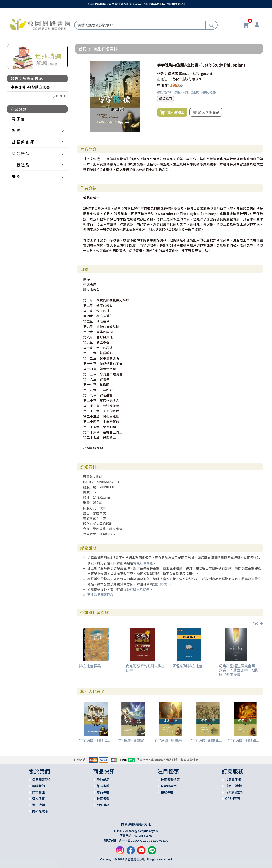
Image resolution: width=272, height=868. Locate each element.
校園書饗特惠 (170, 780)
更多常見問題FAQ (100, 595)
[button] (147, 65)
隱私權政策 (40, 811)
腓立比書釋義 (90, 666)
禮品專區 (103, 792)
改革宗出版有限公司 (187, 79)
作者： (162, 73)
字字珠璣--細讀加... (132, 740)
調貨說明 (166, 98)
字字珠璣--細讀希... (206, 740)
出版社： (164, 79)
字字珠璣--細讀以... (95, 740)
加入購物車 (172, 112)
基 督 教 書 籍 (23, 142)
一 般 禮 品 (21, 165)
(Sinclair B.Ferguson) (195, 73)
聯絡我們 (38, 786)
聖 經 (16, 130)
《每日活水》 (235, 786)
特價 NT (163, 85)
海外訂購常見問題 (137, 589)
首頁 (83, 49)
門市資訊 (38, 792)
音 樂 (16, 177)
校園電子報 (233, 780)
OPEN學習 (233, 798)
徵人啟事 (38, 798)
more (256, 623)
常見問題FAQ (41, 780)
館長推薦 (103, 786)
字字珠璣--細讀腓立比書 (30, 87)
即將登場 (103, 805)
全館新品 (103, 780)
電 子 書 (18, 119)
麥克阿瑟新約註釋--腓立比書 (145, 668)
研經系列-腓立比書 (187, 666)
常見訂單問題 (143, 563)
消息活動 (38, 805)
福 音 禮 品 (21, 153)
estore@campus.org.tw (142, 831)
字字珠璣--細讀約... (169, 740)
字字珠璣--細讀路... (244, 740)
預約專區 (167, 792)
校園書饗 (103, 798)
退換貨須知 (161, 584)
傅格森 (173, 73)
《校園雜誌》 (235, 792)
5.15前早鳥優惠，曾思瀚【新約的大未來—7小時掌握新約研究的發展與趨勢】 (136, 4)
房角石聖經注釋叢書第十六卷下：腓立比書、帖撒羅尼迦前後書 (239, 670)
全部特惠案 (169, 786)
